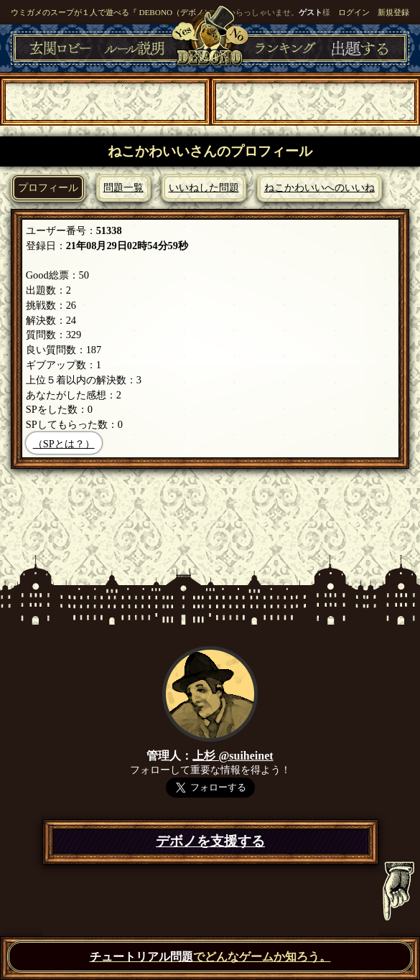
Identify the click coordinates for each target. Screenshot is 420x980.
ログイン (354, 12)
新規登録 (393, 12)
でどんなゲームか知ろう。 (210, 957)
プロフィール (48, 187)
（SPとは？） (64, 444)
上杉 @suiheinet (233, 756)
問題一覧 (123, 187)
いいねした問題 (204, 187)
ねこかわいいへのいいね (319, 187)
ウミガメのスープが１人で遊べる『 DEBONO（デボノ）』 (115, 12)
